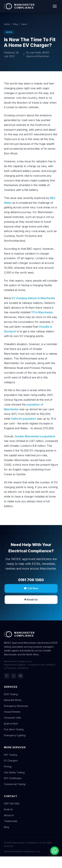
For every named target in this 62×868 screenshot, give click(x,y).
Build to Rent (11, 724)
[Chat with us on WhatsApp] (55, 851)
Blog (16, 24)
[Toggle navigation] (55, 6)
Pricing (8, 766)
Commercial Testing (15, 784)
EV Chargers (11, 761)
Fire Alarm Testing (14, 729)
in (21, 676)
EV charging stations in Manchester (33, 298)
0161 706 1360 (31, 580)
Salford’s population (24, 419)
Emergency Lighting (15, 735)
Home (7, 24)
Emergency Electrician (16, 706)
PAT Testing (10, 755)
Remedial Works (13, 700)
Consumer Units (12, 718)
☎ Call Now (31, 588)
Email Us (8, 809)
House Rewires (12, 712)
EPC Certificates (13, 778)
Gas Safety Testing (14, 772)
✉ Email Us (31, 600)
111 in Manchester (42, 312)
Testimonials (11, 821)
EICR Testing (11, 694)
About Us (9, 815)
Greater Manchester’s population (35, 436)
